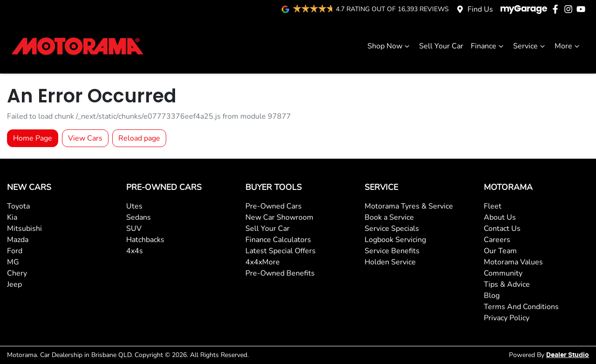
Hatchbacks (145, 240)
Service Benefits (392, 251)
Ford (15, 251)
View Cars (85, 138)
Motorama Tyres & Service (409, 206)
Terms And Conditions (521, 307)
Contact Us (502, 229)
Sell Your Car (441, 46)
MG (13, 262)
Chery (17, 273)
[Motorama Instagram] (570, 9)
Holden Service (390, 262)
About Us (500, 217)
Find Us (480, 9)
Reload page (139, 138)
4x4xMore (263, 262)
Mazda (18, 240)
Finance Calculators (278, 240)
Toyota (18, 206)
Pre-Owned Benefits (280, 273)
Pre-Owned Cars (274, 206)
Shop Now (389, 46)
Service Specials (392, 229)
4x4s (135, 251)
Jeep (14, 284)
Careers (497, 240)
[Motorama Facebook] (557, 9)
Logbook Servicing (395, 240)
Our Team (500, 251)
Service (530, 46)
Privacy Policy (507, 318)
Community (503, 273)
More (568, 46)
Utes (134, 206)
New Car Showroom (279, 217)
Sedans (139, 217)
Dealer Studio (568, 355)
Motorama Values (513, 262)
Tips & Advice (507, 284)
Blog (492, 296)
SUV (134, 229)
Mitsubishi (24, 229)
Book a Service (389, 217)
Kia (12, 217)
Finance (488, 46)
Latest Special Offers (281, 251)
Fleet (493, 206)
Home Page (33, 138)
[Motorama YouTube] (583, 9)
